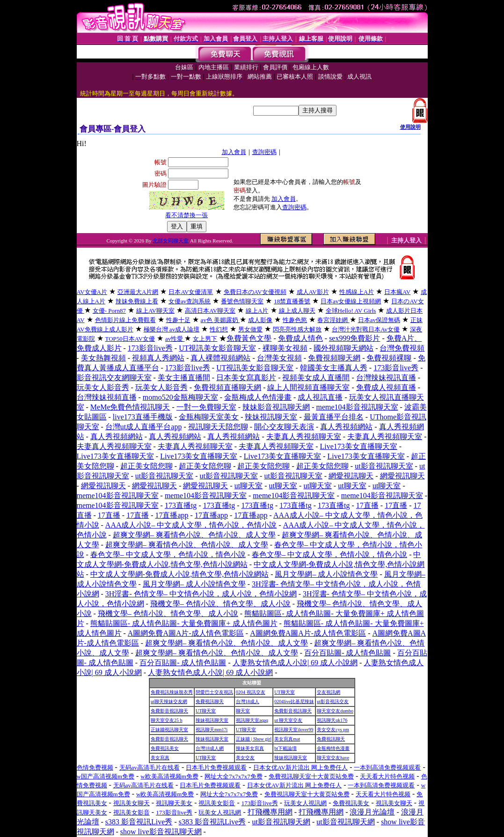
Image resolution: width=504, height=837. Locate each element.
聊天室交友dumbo (335, 711)
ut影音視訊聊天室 (384, 466)
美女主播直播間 (184, 378)
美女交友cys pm (333, 730)
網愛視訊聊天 (351, 476)
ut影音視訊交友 (333, 701)
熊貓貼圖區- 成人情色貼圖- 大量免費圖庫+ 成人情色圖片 (184, 623)
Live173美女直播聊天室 (358, 446)
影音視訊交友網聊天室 (114, 378)
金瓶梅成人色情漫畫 (258, 397)
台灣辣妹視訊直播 (386, 378)
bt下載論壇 (285, 748)
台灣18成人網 (210, 748)
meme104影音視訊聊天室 (357, 407)
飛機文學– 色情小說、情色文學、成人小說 (220, 604)
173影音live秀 (150, 348)
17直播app (172, 515)
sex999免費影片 (354, 338)
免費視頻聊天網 (334, 358)
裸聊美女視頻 (285, 348)
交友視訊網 (329, 692)
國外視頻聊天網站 (343, 348)
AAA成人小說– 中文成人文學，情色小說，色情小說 (191, 525)
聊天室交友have (333, 758)
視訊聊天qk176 (332, 720)
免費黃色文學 (249, 338)
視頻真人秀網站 (158, 358)
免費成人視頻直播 (386, 387)
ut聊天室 (248, 486)
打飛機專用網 (270, 812)
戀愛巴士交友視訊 (214, 692)
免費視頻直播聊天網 (227, 387)
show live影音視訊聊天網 (161, 832)
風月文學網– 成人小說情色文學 (326, 574)
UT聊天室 (284, 692)
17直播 (367, 505)
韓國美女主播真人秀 (334, 368)
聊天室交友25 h (167, 720)
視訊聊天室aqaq (252, 720)
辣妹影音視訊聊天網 (276, 407)
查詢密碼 (264, 152)
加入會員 (234, 152)
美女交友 (245, 758)
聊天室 (243, 711)
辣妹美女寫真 (250, 748)
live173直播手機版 (143, 417)
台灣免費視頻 (402, 348)
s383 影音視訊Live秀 (139, 822)
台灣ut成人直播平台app (144, 427)
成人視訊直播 (320, 397)
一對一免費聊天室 (206, 407)
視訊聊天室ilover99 (294, 730)
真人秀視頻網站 (346, 427)
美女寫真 (160, 758)
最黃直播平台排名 (334, 417)
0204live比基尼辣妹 (294, 701)
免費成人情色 (300, 338)
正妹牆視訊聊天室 (169, 730)
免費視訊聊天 (210, 701)
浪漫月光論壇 (372, 812)
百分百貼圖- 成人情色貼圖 (347, 653)
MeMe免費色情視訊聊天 (130, 407)
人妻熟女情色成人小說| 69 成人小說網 (295, 663)
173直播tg (181, 505)
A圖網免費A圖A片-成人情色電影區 (186, 633)
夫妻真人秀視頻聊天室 (304, 437)
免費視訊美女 (165, 748)
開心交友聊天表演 (284, 427)
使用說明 (410, 127)
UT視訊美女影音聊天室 (217, 348)
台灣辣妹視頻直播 (107, 397)
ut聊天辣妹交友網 (169, 701)
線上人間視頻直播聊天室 (308, 387)
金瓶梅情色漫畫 (333, 748)
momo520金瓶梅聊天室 (180, 397)
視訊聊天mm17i (212, 730)
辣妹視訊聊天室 (271, 417)
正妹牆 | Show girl (254, 739)
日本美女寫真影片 (246, 378)
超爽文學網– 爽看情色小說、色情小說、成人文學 (194, 535)
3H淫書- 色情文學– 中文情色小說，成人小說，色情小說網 (201, 594)
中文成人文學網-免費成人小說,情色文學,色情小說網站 (179, 574)
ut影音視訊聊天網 (281, 822)
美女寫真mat (287, 739)
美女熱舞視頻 (103, 358)
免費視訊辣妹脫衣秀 (172, 692)
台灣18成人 (248, 701)
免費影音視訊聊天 (169, 711)
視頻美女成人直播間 (316, 378)
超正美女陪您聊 (146, 466)
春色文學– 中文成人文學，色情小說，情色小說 (168, 554)
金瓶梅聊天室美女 (209, 417)
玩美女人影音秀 (103, 387)
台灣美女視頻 (279, 358)
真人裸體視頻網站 (220, 358)
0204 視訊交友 (251, 692)
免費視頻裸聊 (389, 358)
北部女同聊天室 (171, 241)
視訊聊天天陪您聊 (218, 427)
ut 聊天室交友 (288, 720)
